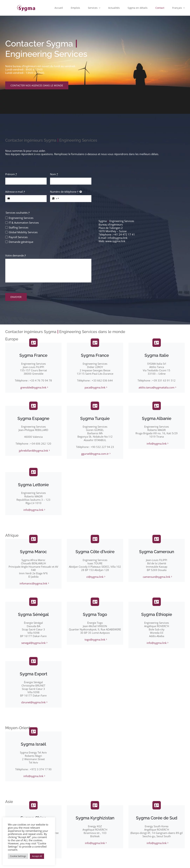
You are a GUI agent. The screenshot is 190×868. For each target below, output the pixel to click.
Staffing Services (19, 227)
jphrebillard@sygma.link (33, 451)
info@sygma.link (117, 238)
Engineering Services (21, 218)
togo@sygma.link (95, 640)
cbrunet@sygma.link (33, 702)
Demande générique (21, 242)
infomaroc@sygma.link (33, 583)
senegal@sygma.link (33, 643)
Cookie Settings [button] (18, 856)
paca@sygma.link (95, 387)
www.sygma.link (115, 241)
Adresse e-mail (15, 192)
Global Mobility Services (23, 232)
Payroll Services (18, 237)
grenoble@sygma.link (33, 387)
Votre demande (16, 255)
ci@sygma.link (95, 577)
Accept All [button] (37, 856)
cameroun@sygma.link (157, 577)
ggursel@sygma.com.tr (95, 454)
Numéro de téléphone (64, 192)
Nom (54, 174)
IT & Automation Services (24, 223)
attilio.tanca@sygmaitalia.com (157, 387)
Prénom (11, 174)
